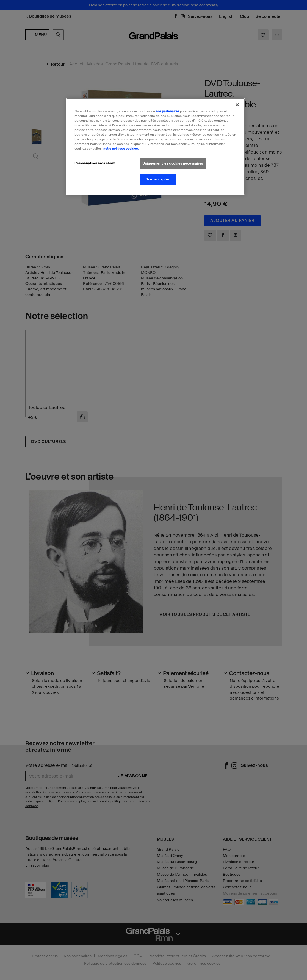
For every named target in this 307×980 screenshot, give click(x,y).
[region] (156, 147)
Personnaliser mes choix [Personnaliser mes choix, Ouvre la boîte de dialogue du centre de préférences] (95, 163)
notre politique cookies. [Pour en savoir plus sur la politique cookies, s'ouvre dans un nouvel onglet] (121, 149)
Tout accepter (158, 179)
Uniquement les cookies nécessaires (173, 163)
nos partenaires (168, 111)
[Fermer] (237, 105)
